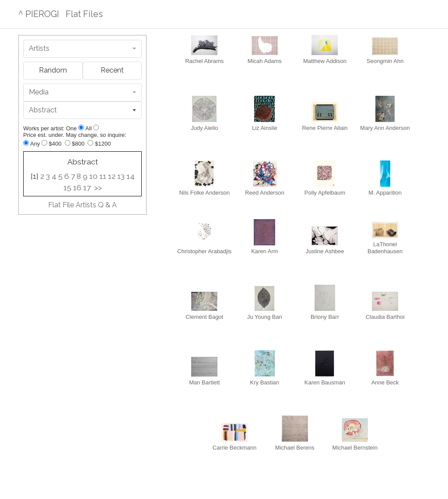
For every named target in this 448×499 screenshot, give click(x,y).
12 (112, 176)
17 (87, 188)
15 (67, 188)
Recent (112, 70)
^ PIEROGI (39, 14)
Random (53, 70)
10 (93, 176)
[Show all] (96, 127)
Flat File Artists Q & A (82, 205)
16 (77, 188)
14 (131, 176)
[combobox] (82, 49)
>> (98, 188)
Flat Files (84, 14)
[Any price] (26, 143)
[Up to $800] (68, 143)
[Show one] (81, 127)
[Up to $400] (44, 143)
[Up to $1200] (90, 143)
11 (103, 176)
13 (121, 176)
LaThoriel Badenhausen (385, 241)
